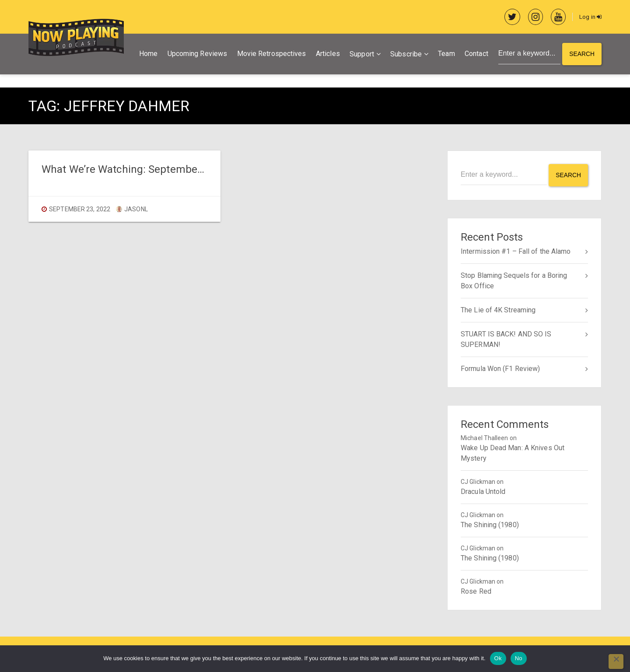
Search (582, 55)
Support (360, 55)
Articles (327, 54)
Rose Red (476, 591)
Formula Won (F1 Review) (500, 368)
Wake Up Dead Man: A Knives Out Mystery (513, 453)
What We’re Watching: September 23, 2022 (142, 170)
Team (445, 54)
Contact (475, 54)
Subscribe (405, 55)
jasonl (132, 210)
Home (147, 54)
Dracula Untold (483, 491)
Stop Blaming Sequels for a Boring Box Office (514, 280)
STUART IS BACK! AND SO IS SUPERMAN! (506, 339)
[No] (616, 661)
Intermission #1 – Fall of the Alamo (516, 251)
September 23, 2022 (80, 210)
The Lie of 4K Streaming (498, 310)
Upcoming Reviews (196, 54)
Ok (498, 658)
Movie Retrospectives (270, 54)
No (519, 658)
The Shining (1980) (490, 524)
